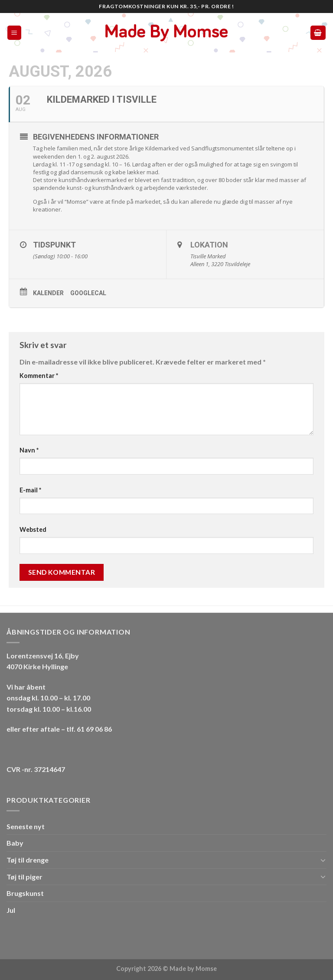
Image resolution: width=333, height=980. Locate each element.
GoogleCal (88, 293)
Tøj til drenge (28, 860)
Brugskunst (25, 893)
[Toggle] (323, 860)
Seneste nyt (26, 826)
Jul (11, 910)
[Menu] (15, 33)
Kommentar (39, 376)
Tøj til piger (24, 877)
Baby (15, 843)
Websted (33, 529)
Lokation (209, 245)
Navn (29, 450)
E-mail (30, 490)
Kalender (48, 293)
